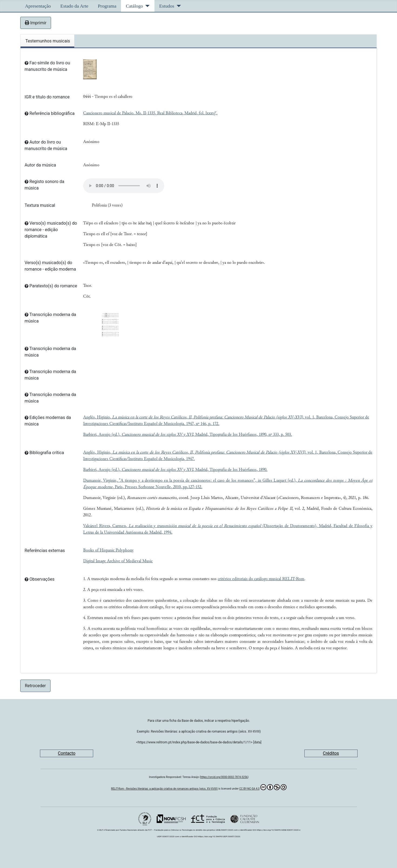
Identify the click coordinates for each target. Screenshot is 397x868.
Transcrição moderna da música (50, 318)
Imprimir (36, 23)
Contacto (67, 753)
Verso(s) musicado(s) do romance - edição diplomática (51, 230)
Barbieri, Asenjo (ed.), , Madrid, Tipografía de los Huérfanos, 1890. (175, 470)
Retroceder (35, 686)
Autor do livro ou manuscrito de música (46, 145)
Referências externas (45, 551)
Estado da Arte (75, 6)
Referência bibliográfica (50, 113)
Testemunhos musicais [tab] (48, 41)
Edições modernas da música (48, 421)
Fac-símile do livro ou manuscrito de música (47, 66)
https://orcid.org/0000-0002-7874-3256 (224, 777)
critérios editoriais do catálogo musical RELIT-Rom (261, 579)
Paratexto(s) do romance (51, 286)
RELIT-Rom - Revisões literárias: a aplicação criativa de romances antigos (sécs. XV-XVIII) (164, 789)
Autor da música (40, 165)
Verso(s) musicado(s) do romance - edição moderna (50, 266)
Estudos (167, 6)
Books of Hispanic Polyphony (108, 550)
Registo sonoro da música (44, 185)
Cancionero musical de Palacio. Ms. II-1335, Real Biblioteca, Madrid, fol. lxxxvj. (150, 113)
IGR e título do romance (47, 97)
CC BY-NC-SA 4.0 (263, 787)
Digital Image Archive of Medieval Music (118, 561)
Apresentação (38, 6)
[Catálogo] (146, 6)
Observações (40, 579)
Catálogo (134, 6)
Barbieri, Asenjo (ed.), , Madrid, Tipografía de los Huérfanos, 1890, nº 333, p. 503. (188, 435)
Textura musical (40, 205)
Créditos (331, 753)
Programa (107, 6)
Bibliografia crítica (44, 453)
